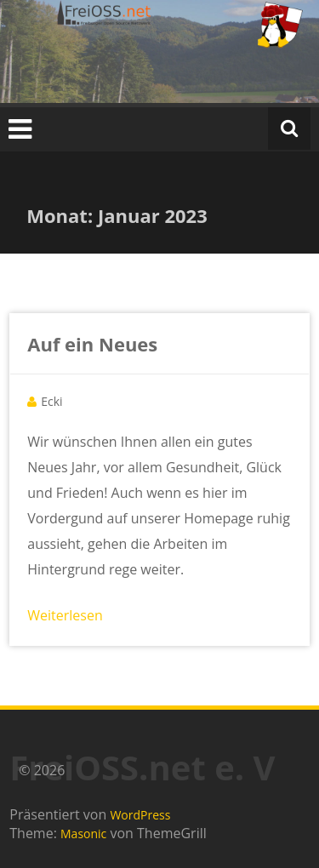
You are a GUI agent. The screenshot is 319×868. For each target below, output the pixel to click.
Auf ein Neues (92, 344)
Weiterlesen (65, 615)
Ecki (51, 401)
